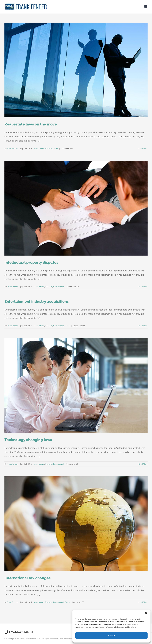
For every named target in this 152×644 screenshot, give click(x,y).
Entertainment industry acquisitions (37, 301)
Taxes (56, 148)
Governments (59, 287)
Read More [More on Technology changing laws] (143, 464)
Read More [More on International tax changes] (143, 602)
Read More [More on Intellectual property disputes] (143, 287)
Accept (111, 635)
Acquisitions (39, 148)
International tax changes (27, 578)
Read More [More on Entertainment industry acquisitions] (143, 326)
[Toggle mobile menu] (146, 6)
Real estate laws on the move (31, 124)
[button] (146, 613)
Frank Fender (12, 148)
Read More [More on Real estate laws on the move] (143, 148)
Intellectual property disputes (31, 262)
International (59, 464)
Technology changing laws (28, 440)
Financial (49, 148)
